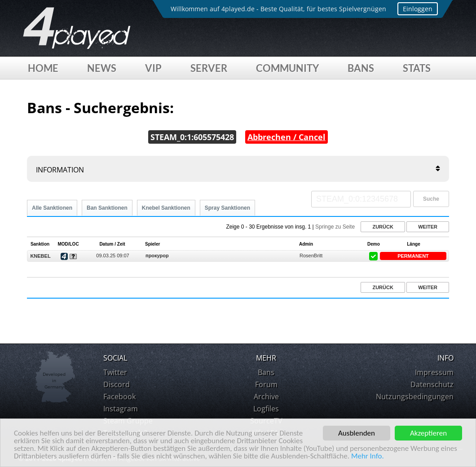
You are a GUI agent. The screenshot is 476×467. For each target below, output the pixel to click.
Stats (417, 68)
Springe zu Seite (335, 227)
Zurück (383, 227)
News (102, 68)
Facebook (119, 397)
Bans (361, 68)
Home (43, 68)
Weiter (428, 227)
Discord (117, 384)
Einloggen (418, 9)
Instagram (121, 409)
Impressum (434, 372)
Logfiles (266, 409)
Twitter (115, 372)
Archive (266, 397)
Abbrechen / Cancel (286, 137)
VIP (153, 68)
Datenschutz (432, 384)
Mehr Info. (368, 456)
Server (209, 68)
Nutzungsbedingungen (415, 397)
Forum (266, 384)
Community (287, 68)
